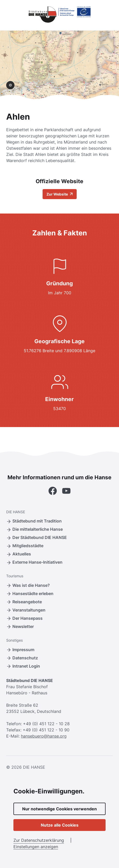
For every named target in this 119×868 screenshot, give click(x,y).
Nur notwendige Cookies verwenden (60, 809)
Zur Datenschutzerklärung (39, 840)
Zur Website (60, 194)
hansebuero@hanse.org (44, 736)
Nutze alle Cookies (60, 825)
